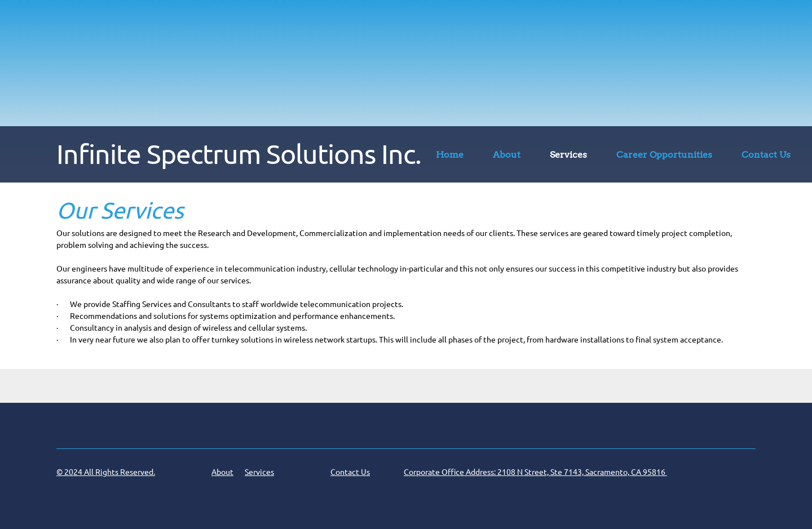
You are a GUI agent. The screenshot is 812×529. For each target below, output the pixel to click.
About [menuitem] (222, 472)
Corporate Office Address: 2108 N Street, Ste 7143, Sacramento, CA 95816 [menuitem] (535, 472)
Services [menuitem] (259, 472)
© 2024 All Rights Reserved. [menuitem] (106, 472)
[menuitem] (450, 157)
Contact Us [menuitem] (350, 472)
